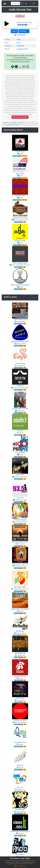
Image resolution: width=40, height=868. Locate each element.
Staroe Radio (20, 475)
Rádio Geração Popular (20, 263)
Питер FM (20, 386)
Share (14, 31)
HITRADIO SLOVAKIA (20, 720)
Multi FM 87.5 (20, 174)
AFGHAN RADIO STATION (20, 409)
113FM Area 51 (20, 698)
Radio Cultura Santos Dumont (20, 285)
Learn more (22, 866)
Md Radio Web (20, 196)
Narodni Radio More (20, 676)
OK (16, 866)
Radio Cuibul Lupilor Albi (20, 564)
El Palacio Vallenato (20, 520)
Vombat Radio (20, 809)
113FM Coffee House (20, 319)
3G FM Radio (20, 854)
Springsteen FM (20, 653)
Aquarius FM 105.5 (20, 742)
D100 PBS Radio (20, 453)
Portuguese (21, 46)
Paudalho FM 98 (20, 241)
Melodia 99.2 (20, 631)
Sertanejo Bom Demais (20, 218)
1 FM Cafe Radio (20, 364)
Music (19, 43)
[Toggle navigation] (34, 3)
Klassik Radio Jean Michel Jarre (20, 831)
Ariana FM (20, 498)
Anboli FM (20, 431)
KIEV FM (20, 787)
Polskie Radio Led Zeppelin (20, 609)
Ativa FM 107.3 (20, 152)
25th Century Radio (20, 587)
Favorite (24, 31)
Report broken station (20, 117)
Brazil (19, 40)
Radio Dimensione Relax (20, 542)
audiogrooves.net (22, 49)
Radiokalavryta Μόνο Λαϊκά (20, 341)
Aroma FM (20, 765)
